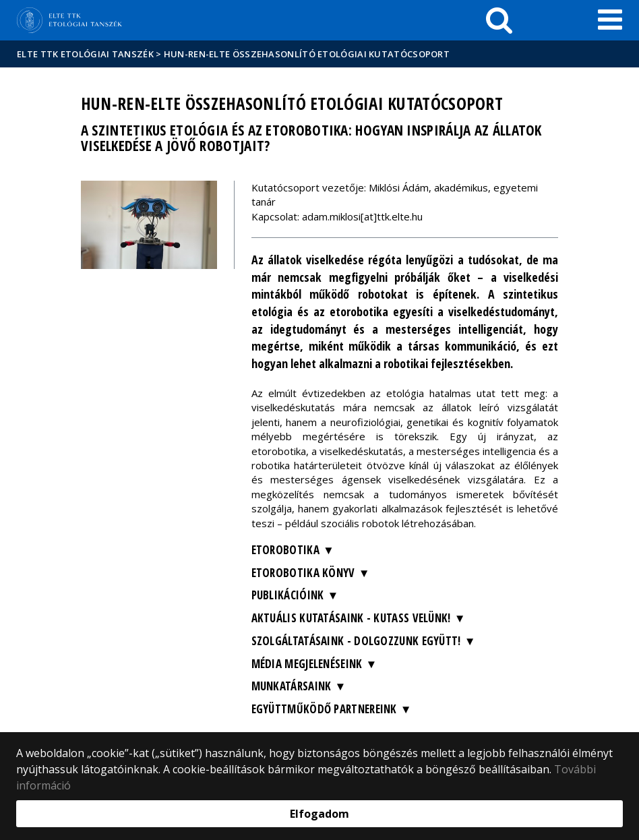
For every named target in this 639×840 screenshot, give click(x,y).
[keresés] (499, 20)
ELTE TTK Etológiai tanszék (85, 54)
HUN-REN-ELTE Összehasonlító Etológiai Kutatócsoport (307, 54)
